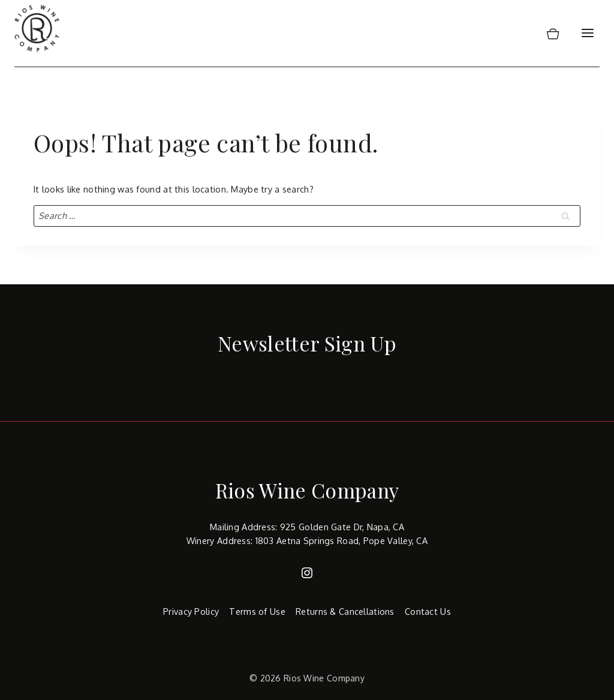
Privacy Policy (191, 611)
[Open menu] (587, 33)
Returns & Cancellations (345, 611)
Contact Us (428, 611)
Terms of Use (257, 611)
